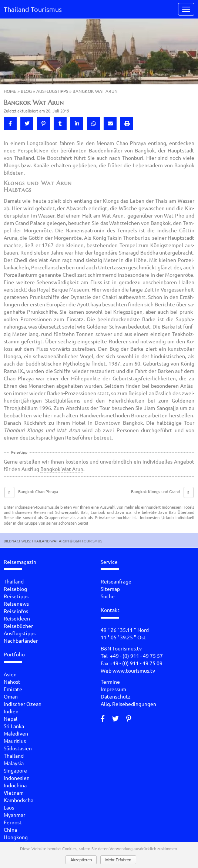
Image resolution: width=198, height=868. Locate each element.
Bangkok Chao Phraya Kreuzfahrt (38, 494)
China (10, 830)
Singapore (15, 770)
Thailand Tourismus (33, 9)
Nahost (12, 682)
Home (10, 91)
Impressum (113, 689)
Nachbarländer (21, 640)
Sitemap (110, 589)
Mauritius (15, 741)
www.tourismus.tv (134, 670)
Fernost (13, 822)
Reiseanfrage (116, 581)
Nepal (11, 719)
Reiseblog (15, 589)
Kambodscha (19, 800)
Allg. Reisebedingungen (128, 704)
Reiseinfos (16, 611)
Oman (11, 696)
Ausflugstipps (52, 91)
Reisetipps (16, 596)
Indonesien (17, 778)
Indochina (15, 785)
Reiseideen (17, 618)
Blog (26, 91)
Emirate (13, 689)
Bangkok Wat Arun (62, 469)
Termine (110, 682)
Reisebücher (18, 626)
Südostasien (18, 748)
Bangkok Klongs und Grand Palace (155, 494)
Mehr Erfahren (118, 860)
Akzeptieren (81, 860)
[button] (10, 124)
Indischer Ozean (23, 704)
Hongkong (16, 837)
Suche (108, 596)
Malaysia (14, 763)
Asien (10, 674)
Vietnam (14, 793)
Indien (11, 711)
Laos (9, 807)
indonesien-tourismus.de (37, 507)
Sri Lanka (14, 726)
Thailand (14, 581)
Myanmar (14, 815)
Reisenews (16, 603)
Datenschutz (116, 696)
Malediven (16, 733)
